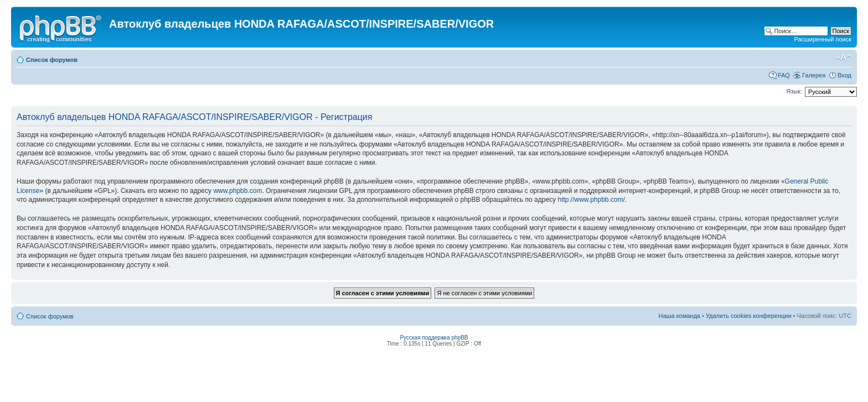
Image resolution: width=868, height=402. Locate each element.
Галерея (814, 75)
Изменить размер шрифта (843, 58)
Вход (844, 75)
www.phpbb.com (237, 191)
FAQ (784, 75)
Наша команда (680, 316)
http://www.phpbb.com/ (591, 200)
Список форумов (52, 60)
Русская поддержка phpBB (434, 338)
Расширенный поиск (823, 39)
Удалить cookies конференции (749, 316)
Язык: (794, 91)
